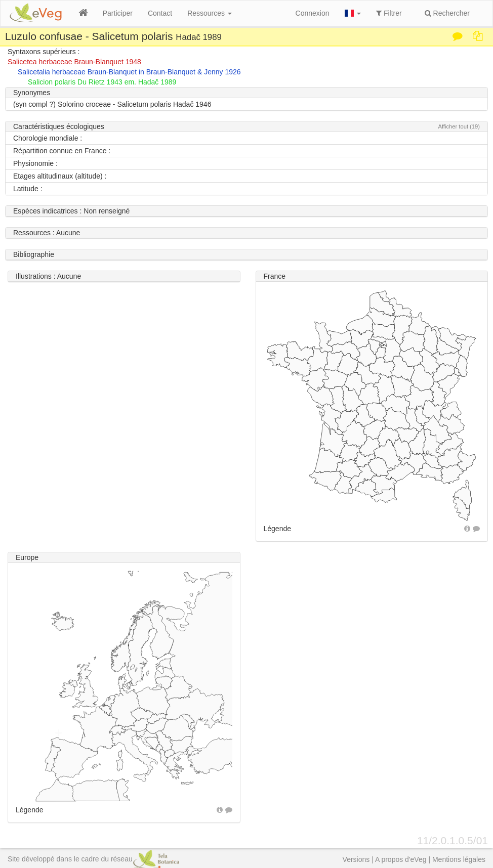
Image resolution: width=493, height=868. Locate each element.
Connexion (313, 13)
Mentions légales (459, 859)
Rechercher (447, 13)
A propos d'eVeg (401, 859)
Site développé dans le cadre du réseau (93, 859)
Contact (160, 13)
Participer (118, 13)
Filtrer (389, 13)
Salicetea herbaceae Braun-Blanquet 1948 (74, 62)
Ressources (210, 13)
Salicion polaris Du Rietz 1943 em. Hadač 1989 (102, 82)
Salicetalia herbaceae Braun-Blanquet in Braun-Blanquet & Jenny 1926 (129, 72)
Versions (356, 859)
